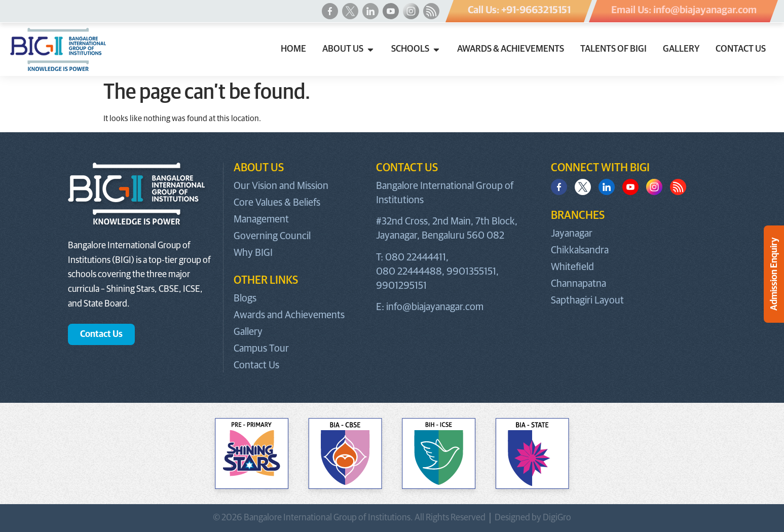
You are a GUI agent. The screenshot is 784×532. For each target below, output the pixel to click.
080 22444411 (416, 257)
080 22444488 (409, 272)
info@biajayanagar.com (435, 307)
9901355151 (471, 272)
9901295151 (401, 286)
